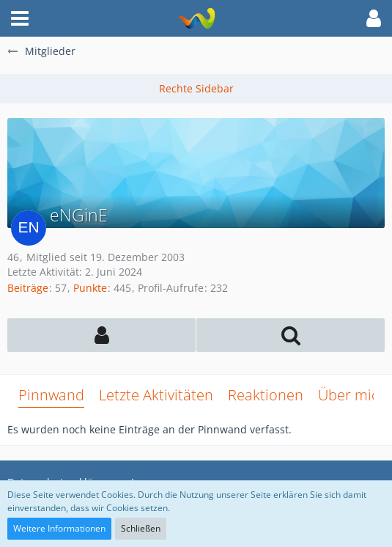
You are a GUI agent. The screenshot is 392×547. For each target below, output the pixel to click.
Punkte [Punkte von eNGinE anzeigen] (90, 288)
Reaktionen (266, 395)
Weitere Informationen (59, 528)
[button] (20, 18)
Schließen (141, 528)
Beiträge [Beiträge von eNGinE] (28, 288)
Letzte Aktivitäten (156, 395)
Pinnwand (51, 395)
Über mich (353, 395)
